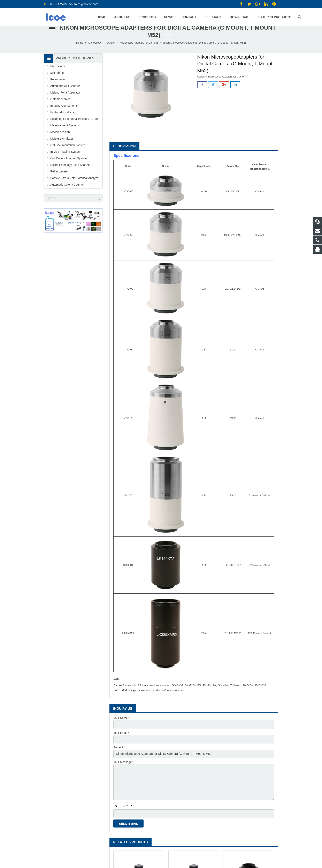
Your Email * (121, 741)
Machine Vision (60, 141)
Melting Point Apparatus (66, 101)
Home (80, 52)
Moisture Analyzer (62, 147)
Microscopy (95, 52)
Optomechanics (60, 108)
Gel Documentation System (68, 154)
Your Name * (121, 727)
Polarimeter (58, 88)
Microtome (57, 82)
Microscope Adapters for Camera (139, 52)
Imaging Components (64, 114)
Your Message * (123, 770)
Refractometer (59, 180)
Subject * (119, 755)
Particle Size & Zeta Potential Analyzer (75, 187)
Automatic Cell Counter (65, 95)
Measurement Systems (65, 134)
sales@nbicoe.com (86, 4)
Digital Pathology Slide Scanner (70, 174)
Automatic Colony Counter (67, 193)
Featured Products (62, 121)
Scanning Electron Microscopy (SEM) (74, 128)
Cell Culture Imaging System (68, 167)
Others (111, 52)
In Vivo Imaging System (65, 161)
